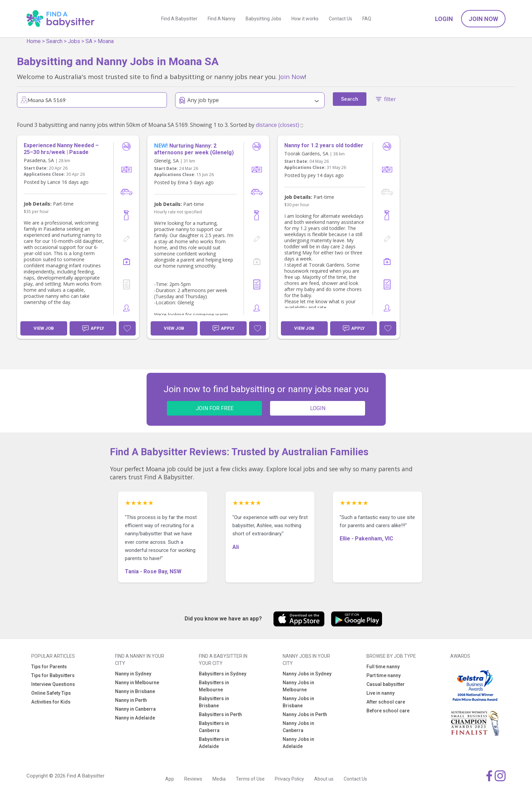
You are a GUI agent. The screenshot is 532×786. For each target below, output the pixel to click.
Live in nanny (381, 693)
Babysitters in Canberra (214, 727)
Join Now (483, 19)
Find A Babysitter (179, 19)
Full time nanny (383, 667)
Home (34, 41)
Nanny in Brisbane (135, 691)
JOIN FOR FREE (215, 408)
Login (444, 19)
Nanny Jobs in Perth (305, 714)
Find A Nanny (222, 19)
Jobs (74, 41)
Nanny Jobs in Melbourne (298, 686)
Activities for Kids (51, 702)
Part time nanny (384, 675)
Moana (106, 41)
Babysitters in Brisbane (214, 702)
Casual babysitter (386, 684)
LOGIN (318, 408)
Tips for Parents (49, 667)
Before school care (388, 711)
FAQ (367, 19)
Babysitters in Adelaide (214, 743)
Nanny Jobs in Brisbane (298, 702)
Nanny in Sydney (133, 674)
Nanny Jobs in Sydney (307, 674)
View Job (44, 328)
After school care (386, 702)
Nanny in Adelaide (135, 718)
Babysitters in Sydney (223, 674)
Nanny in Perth (131, 700)
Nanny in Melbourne (137, 683)
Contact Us (340, 19)
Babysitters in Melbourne (214, 686)
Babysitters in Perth (220, 714)
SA (89, 41)
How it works (305, 19)
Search (54, 41)
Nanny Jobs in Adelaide (298, 743)
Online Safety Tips (51, 693)
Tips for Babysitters (53, 675)
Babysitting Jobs (263, 19)
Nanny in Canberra (135, 709)
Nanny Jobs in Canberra (298, 727)
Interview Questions (53, 684)
